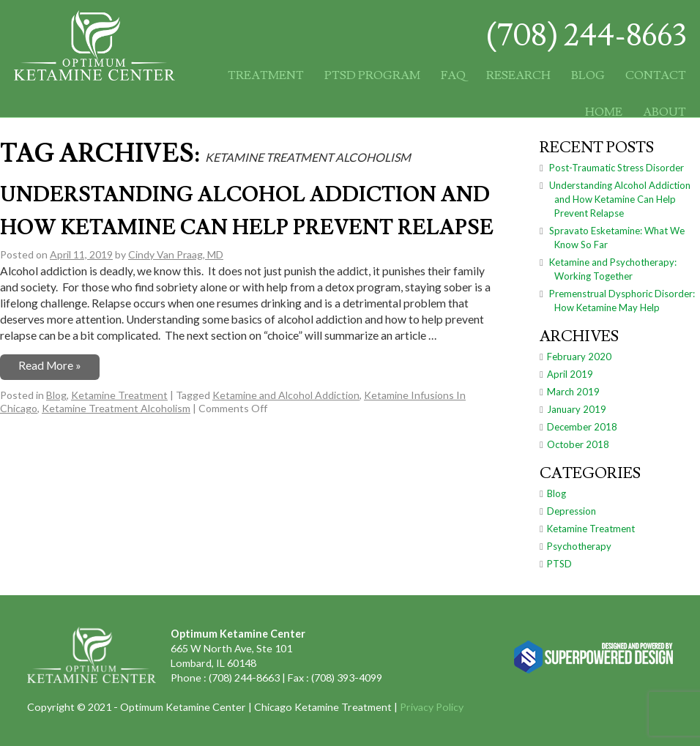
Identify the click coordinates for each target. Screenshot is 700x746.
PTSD (559, 564)
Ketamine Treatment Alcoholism (116, 408)
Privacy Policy (432, 707)
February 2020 (579, 357)
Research (518, 75)
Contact (656, 75)
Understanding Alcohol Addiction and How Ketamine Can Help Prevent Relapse (620, 199)
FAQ (453, 75)
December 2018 (582, 427)
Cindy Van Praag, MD (176, 254)
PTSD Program (372, 75)
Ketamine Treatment (119, 395)
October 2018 (578, 444)
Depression (571, 511)
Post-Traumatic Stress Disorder (617, 168)
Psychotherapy (579, 546)
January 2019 (577, 409)
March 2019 (573, 392)
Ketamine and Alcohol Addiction (286, 395)
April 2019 (570, 374)
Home (604, 112)
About (664, 112)
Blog (588, 75)
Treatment (266, 75)
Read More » (50, 365)
